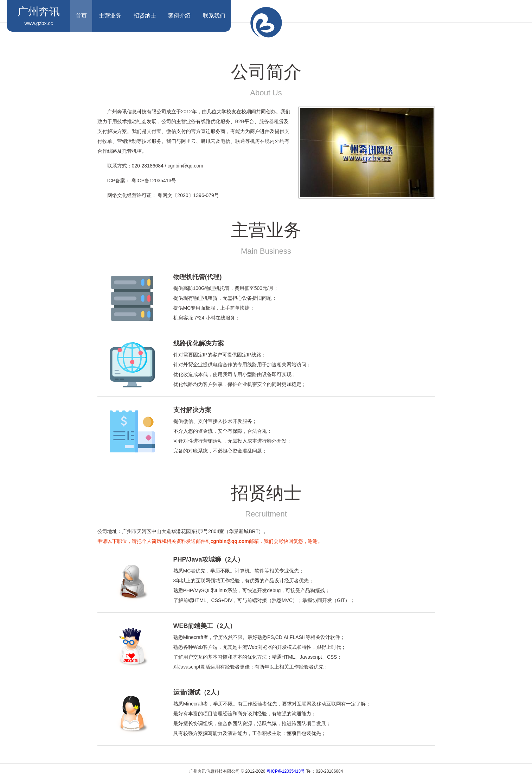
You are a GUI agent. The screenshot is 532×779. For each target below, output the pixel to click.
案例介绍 (179, 16)
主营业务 (110, 16)
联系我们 (214, 16)
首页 (81, 16)
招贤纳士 (145, 16)
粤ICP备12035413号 (286, 771)
